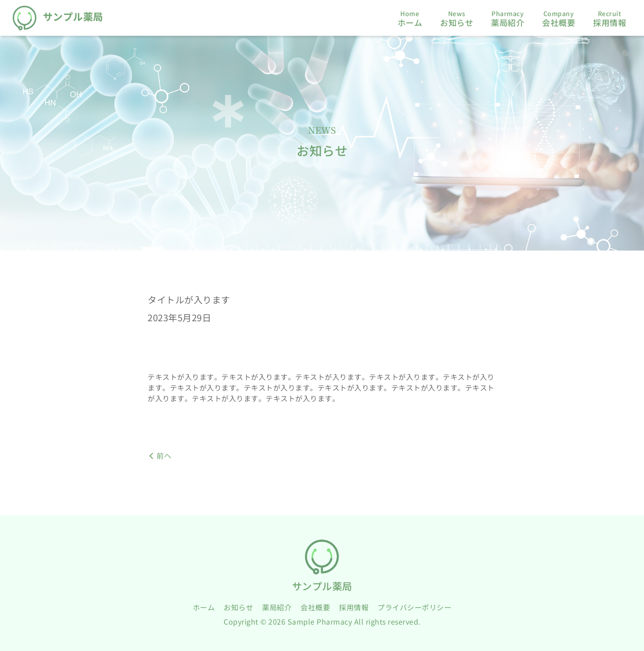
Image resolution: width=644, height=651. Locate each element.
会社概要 (315, 607)
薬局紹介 (277, 607)
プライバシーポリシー (414, 607)
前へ (164, 455)
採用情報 (354, 607)
